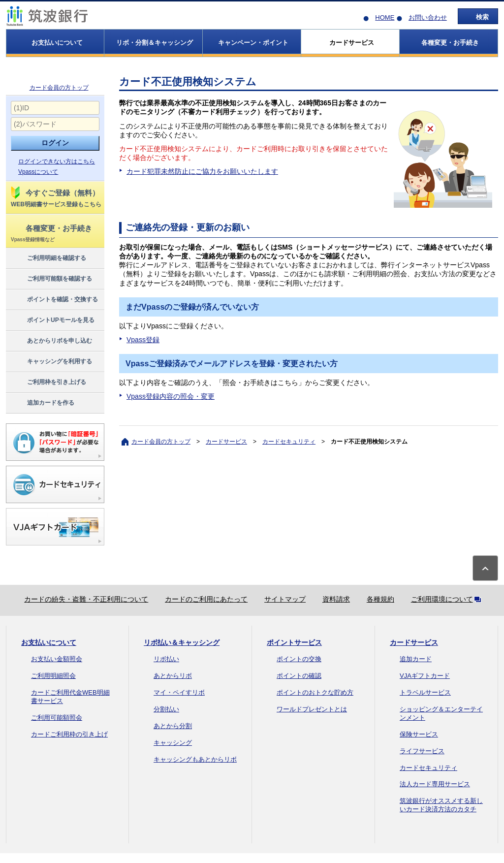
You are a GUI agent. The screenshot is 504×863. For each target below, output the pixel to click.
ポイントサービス (294, 642)
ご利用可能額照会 (57, 718)
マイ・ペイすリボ (179, 692)
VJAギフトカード (425, 676)
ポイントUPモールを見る (52, 320)
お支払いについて (49, 642)
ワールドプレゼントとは (312, 709)
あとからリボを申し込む (51, 341)
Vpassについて (38, 172)
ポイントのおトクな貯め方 (315, 692)
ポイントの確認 (299, 676)
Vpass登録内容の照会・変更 (171, 396)
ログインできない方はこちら (57, 161)
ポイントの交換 (299, 659)
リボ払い (166, 659)
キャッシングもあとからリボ (195, 759)
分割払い (166, 709)
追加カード (416, 659)
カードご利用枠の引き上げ (69, 734)
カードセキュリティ (289, 442)
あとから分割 (173, 726)
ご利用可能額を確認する (51, 279)
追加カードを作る (42, 403)
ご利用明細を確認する (48, 258)
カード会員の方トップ (59, 88)
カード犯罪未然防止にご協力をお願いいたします (202, 171)
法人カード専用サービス (435, 784)
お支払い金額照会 (57, 659)
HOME (385, 17)
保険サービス (419, 734)
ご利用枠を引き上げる (48, 383)
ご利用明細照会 (53, 676)
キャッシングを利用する (51, 362)
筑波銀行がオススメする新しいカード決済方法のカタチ (441, 805)
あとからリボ (173, 676)
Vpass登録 (143, 340)
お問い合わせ (428, 17)
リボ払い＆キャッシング (182, 642)
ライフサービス (422, 751)
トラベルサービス (425, 692)
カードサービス (226, 442)
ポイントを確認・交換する (54, 300)
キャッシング (173, 743)
